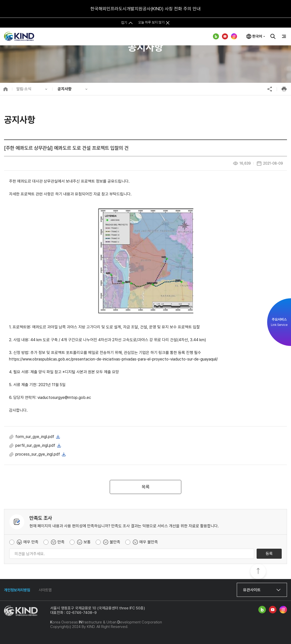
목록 (146, 487)
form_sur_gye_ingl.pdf (35, 437)
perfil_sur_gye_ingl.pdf (35, 445)
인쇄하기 (284, 89)
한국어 (257, 36)
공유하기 (270, 89)
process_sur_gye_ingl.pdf (38, 454)
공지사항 (65, 89)
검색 (273, 36)
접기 (124, 22)
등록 (269, 554)
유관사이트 (252, 590)
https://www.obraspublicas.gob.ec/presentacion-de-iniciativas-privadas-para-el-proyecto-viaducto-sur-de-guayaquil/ (113, 359)
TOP (258, 572)
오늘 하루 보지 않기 (151, 22)
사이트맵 (45, 590)
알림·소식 (24, 89)
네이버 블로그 (216, 36)
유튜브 (225, 36)
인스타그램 (234, 36)
